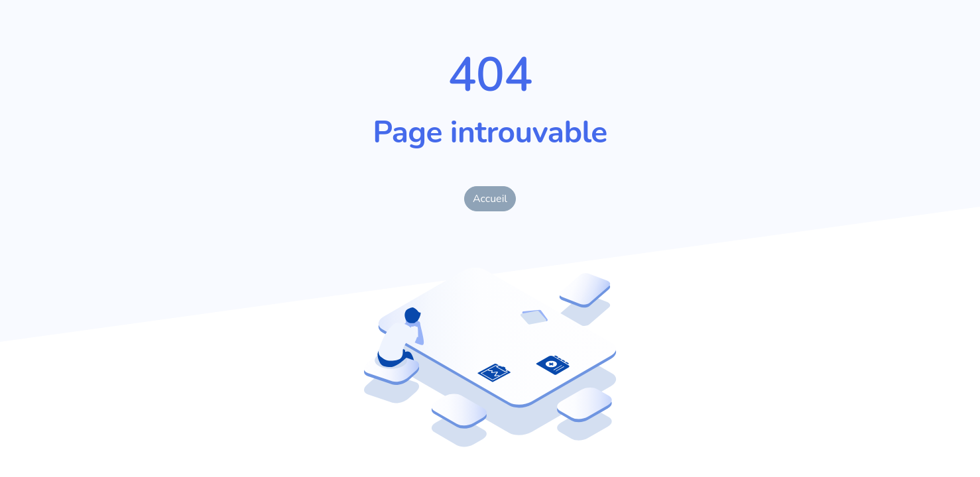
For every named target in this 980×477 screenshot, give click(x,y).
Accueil (490, 199)
